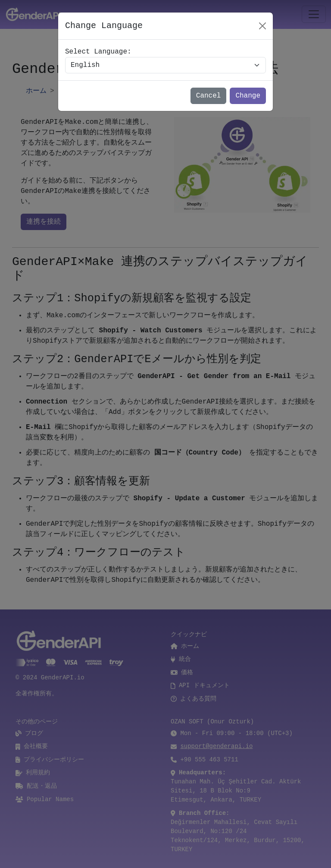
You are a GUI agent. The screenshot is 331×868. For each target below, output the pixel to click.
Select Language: (98, 52)
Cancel (209, 96)
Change (248, 96)
